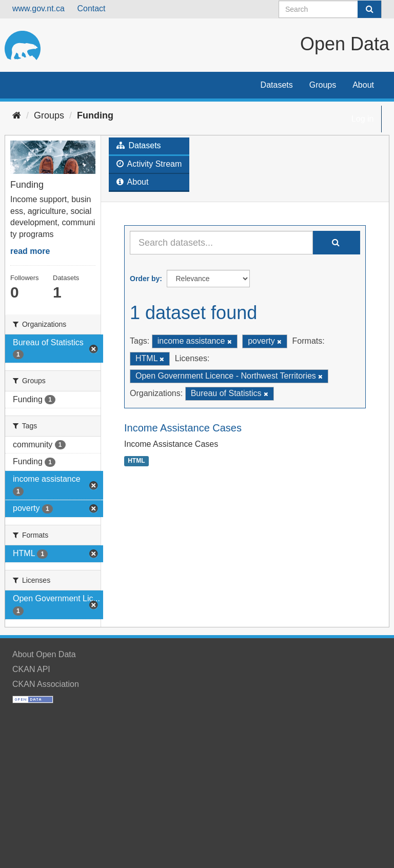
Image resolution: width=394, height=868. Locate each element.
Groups (323, 85)
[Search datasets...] (221, 243)
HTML (136, 461)
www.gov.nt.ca (38, 8)
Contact (91, 8)
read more (30, 251)
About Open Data (44, 654)
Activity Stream (149, 164)
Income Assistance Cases (183, 428)
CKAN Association (46, 684)
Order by (145, 279)
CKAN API (31, 669)
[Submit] (369, 9)
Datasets (277, 85)
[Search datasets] (330, 9)
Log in (363, 119)
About (363, 85)
